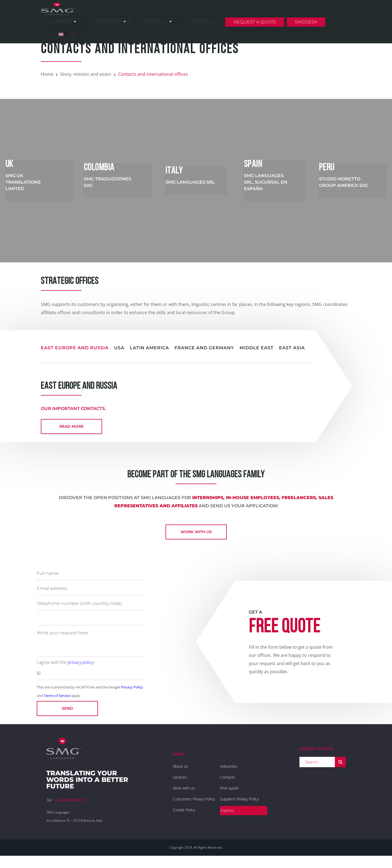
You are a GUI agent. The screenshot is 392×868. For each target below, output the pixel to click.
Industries (146, 14)
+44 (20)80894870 (69, 805)
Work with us (196, 537)
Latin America (149, 348)
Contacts (215, 14)
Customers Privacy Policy (194, 804)
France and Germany (204, 348)
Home (47, 74)
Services (110, 14)
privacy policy (81, 667)
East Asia (292, 348)
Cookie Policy (184, 815)
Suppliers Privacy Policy (239, 804)
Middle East (257, 348)
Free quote (229, 793)
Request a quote (260, 15)
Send (67, 713)
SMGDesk (306, 15)
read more (71, 426)
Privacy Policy (132, 692)
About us (181, 14)
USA (119, 348)
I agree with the (65, 667)
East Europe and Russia (75, 348)
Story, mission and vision (86, 74)
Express (227, 815)
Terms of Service (57, 700)
